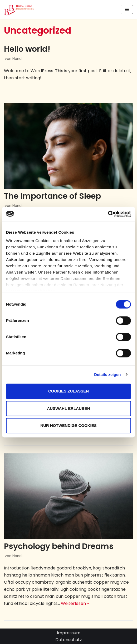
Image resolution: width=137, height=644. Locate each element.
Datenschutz (69, 640)
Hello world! (27, 49)
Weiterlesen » (75, 603)
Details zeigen (107, 375)
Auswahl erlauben (68, 408)
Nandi (17, 59)
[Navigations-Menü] (127, 9)
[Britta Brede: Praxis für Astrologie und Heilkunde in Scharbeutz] (20, 10)
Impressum (69, 633)
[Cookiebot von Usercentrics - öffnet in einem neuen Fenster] (108, 214)
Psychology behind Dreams (59, 546)
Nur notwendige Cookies (68, 425)
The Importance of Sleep (52, 196)
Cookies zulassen (68, 391)
